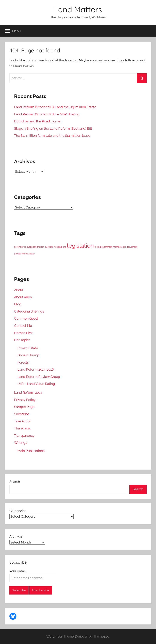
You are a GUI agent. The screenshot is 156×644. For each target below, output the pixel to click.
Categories (18, 511)
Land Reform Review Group (39, 377)
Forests (23, 362)
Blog (18, 304)
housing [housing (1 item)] (58, 247)
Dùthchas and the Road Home (37, 121)
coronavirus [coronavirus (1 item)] (20, 247)
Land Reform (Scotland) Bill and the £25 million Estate (55, 107)
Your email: (18, 571)
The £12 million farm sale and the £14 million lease (52, 136)
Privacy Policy (25, 400)
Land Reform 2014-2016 (36, 369)
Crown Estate (28, 348)
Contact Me (23, 326)
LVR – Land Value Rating (36, 384)
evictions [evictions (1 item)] (49, 247)
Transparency (24, 436)
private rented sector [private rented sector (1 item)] (24, 254)
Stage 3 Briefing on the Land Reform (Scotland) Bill (53, 128)
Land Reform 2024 (28, 393)
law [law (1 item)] (64, 247)
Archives (16, 536)
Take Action (23, 421)
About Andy (23, 297)
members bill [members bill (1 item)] (119, 247)
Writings (21, 443)
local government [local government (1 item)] (103, 247)
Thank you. (22, 428)
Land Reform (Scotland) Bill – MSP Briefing (47, 114)
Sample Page (24, 407)
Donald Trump (28, 355)
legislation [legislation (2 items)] (80, 246)
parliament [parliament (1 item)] (132, 247)
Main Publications (31, 451)
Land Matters (78, 9)
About (19, 290)
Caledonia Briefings (29, 311)
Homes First (23, 333)
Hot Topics (22, 340)
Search (15, 482)
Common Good (26, 318)
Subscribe (22, 414)
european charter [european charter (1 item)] (35, 247)
